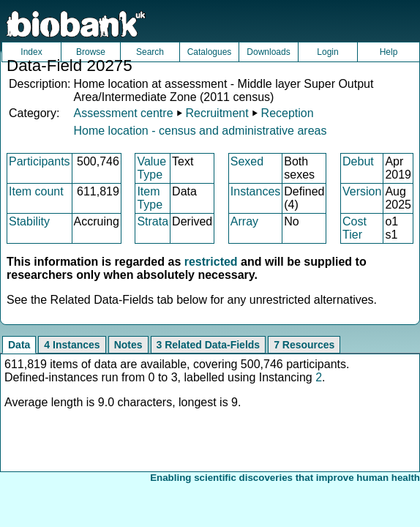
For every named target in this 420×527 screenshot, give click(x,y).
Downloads (268, 52)
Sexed (247, 161)
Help (389, 52)
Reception (288, 113)
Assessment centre (123, 113)
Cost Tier (355, 228)
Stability (29, 221)
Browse (91, 52)
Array (244, 221)
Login (327, 52)
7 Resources (304, 345)
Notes (128, 345)
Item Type (150, 198)
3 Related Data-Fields (209, 345)
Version (362, 191)
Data (19, 345)
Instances (255, 191)
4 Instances (72, 345)
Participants (40, 161)
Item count (36, 191)
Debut (358, 161)
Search (150, 52)
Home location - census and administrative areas (200, 131)
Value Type (151, 168)
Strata (153, 221)
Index (31, 52)
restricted (211, 262)
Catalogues (210, 52)
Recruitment (217, 113)
